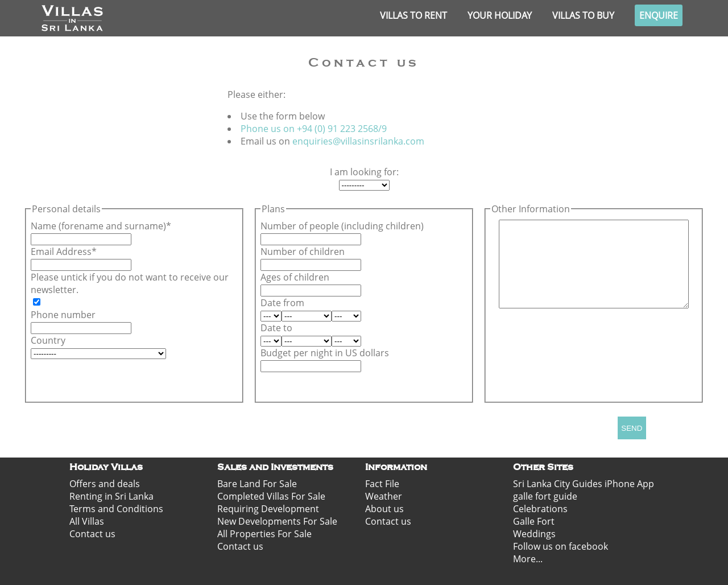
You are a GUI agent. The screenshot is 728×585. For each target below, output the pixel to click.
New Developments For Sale (277, 521)
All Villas (87, 521)
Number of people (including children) (342, 226)
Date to (276, 328)
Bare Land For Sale (257, 484)
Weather (384, 496)
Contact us (92, 534)
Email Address (61, 252)
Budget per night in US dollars (325, 353)
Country (48, 340)
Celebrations (540, 509)
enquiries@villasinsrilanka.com (358, 141)
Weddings (534, 534)
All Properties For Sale (264, 534)
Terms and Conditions (116, 509)
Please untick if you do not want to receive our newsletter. (130, 283)
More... (528, 559)
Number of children (303, 252)
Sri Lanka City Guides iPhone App (584, 484)
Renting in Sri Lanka (111, 496)
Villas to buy (583, 15)
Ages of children (295, 277)
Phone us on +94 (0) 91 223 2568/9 (314, 129)
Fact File (382, 484)
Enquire (659, 15)
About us (384, 509)
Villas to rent (413, 15)
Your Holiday (500, 15)
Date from (282, 303)
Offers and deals (105, 484)
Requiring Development (268, 509)
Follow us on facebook (561, 546)
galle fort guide (545, 496)
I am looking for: (364, 172)
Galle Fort (534, 521)
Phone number (63, 315)
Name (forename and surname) (98, 226)
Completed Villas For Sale (271, 496)
